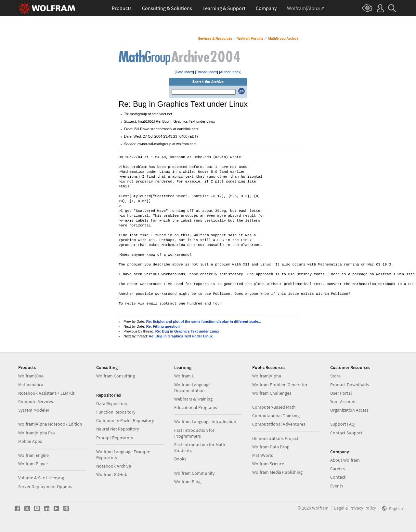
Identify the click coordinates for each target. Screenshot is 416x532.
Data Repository (112, 403)
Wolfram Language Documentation (192, 388)
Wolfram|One (31, 376)
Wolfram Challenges (272, 393)
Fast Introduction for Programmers (194, 433)
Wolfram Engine (33, 455)
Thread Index (207, 72)
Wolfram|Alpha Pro (37, 433)
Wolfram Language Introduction (205, 421)
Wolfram (320, 508)
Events (337, 486)
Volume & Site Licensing (41, 478)
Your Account (343, 402)
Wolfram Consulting (116, 376)
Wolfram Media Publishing (277, 472)
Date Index (184, 72)
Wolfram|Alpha (267, 376)
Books (180, 459)
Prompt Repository (115, 438)
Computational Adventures (279, 424)
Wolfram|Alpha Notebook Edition (50, 424)
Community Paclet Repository (125, 420)
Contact (338, 477)
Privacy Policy (363, 508)
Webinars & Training (193, 399)
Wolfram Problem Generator (280, 385)
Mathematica (31, 385)
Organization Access (349, 410)
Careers (338, 469)
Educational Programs (196, 407)
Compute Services (36, 402)
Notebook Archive (114, 466)
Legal (339, 508)
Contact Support (346, 433)
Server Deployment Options (45, 486)
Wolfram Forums (250, 39)
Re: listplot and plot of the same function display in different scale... (204, 321)
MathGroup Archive (283, 39)
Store (335, 376)
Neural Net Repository (118, 429)
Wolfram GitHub (112, 474)
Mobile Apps (30, 441)
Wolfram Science (268, 464)
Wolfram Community (195, 473)
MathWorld (263, 455)
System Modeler (34, 410)
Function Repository (116, 412)
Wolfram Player (33, 464)
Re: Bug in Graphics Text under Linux (187, 331)
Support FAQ (342, 424)
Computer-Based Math (274, 407)
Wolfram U (184, 376)
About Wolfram (345, 460)
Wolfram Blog (187, 482)
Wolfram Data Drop (271, 447)
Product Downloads (350, 385)
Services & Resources (215, 39)
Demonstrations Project (275, 438)
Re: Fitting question (163, 326)
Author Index (230, 72)
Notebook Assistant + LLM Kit (46, 393)
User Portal (341, 393)
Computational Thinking (276, 416)
